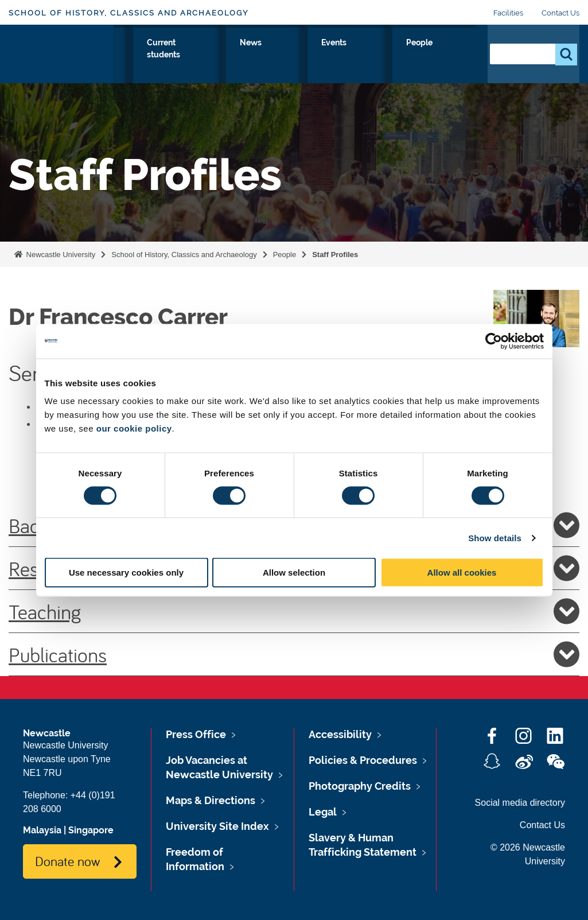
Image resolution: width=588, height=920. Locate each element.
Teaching (294, 611)
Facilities (508, 13)
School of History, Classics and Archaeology (128, 13)
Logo (61, 60)
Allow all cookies (462, 572)
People (453, 56)
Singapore (91, 830)
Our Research (243, 63)
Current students (305, 63)
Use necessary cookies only (126, 572)
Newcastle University (60, 255)
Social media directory (520, 803)
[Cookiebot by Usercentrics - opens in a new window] (494, 341)
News (358, 56)
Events (404, 56)
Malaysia (42, 830)
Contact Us (560, 13)
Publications (294, 654)
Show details (495, 537)
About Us (136, 63)
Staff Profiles (335, 255)
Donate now (67, 861)
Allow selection (294, 572)
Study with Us (186, 63)
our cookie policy (134, 428)
